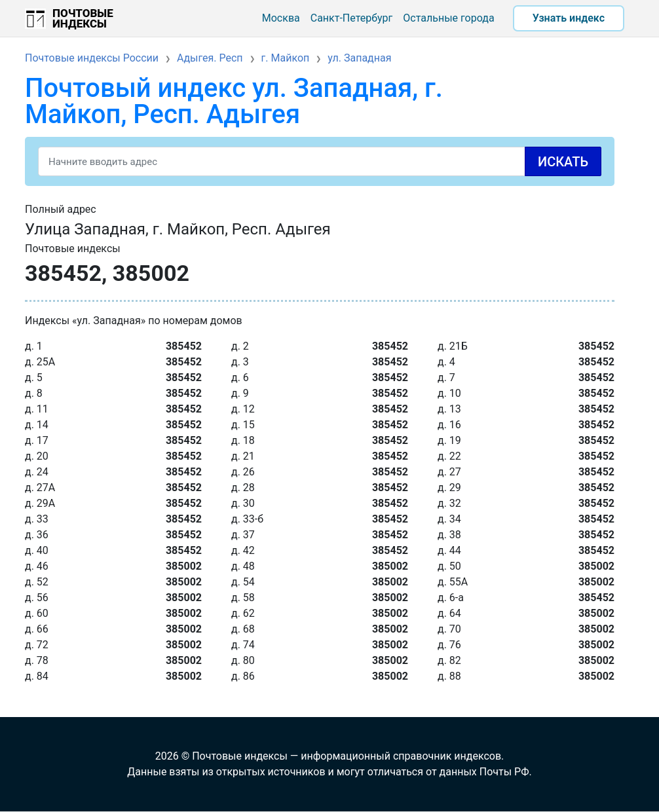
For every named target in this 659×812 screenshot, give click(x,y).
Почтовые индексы (83, 18)
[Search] (320, 161)
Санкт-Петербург (352, 18)
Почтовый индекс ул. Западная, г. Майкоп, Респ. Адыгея (234, 101)
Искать (563, 162)
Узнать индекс (569, 18)
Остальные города (448, 18)
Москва (281, 18)
